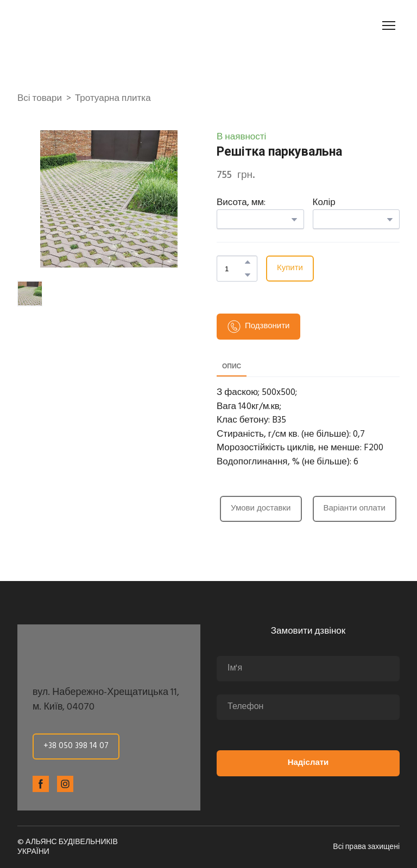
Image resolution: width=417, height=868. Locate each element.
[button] (248, 262)
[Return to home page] (78, 25)
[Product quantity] (234, 269)
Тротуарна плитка (113, 99)
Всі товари (40, 99)
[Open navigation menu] (389, 25)
